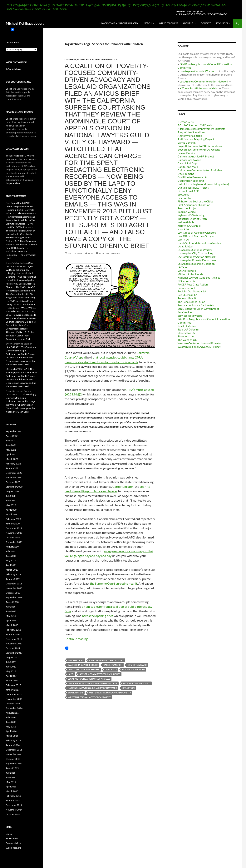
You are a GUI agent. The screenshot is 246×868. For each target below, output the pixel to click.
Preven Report (186, 288)
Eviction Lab (185, 198)
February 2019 (13, 574)
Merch (148, 23)
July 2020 (11, 496)
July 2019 (11, 551)
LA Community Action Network (197, 257)
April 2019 (11, 565)
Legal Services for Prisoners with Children (93, 683)
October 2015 (13, 759)
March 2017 (12, 680)
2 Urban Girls (186, 122)
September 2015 (14, 764)
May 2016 (11, 727)
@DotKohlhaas (13, 69)
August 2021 (12, 436)
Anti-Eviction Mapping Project (196, 139)
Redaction (128, 688)
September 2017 (14, 653)
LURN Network (187, 271)
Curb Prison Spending (191, 181)
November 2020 (14, 477)
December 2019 (14, 528)
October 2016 (13, 704)
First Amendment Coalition (194, 205)
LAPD (71, 674)
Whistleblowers (169, 23)
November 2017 (14, 644)
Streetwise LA (186, 336)
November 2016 (14, 699)
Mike (91, 253)
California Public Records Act (107, 660)
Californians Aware (189, 160)
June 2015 (11, 777)
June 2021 (11, 445)
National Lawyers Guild (136, 683)
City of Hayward (137, 665)
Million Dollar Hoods (190, 274)
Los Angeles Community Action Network (204, 81)
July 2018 (11, 607)
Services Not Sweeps (190, 316)
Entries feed (12, 838)
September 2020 (14, 487)
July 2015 (11, 773)
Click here (11, 89)
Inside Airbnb (186, 222)
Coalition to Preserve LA (192, 177)
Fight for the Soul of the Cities (195, 201)
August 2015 (12, 768)
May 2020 (11, 505)
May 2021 (11, 450)
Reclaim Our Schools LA (192, 291)
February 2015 (13, 796)
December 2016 (14, 694)
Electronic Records (134, 670)
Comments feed (14, 843)
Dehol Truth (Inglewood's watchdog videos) (203, 184)
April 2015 (11, 787)
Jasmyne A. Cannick (189, 226)
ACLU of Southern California (195, 125)
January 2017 (13, 690)
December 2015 (14, 750)
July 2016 (11, 717)
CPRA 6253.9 (111, 670)
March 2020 (12, 514)
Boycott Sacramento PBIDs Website (199, 149)
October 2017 (13, 648)
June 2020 (11, 501)
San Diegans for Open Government (198, 309)
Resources (222, 23)
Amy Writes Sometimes (192, 132)
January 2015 (13, 800)
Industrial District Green (192, 219)
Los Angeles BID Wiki (21, 156)
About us (188, 23)
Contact (206, 23)
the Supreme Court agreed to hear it (114, 583)
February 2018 (13, 630)
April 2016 (11, 731)
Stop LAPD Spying (188, 329)
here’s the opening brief (97, 616)
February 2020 (13, 519)
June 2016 (11, 722)
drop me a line (13, 183)
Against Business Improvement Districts (201, 129)
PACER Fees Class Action (193, 284)
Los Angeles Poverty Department (197, 260)
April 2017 (11, 676)
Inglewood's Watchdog (191, 215)
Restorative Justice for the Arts (196, 305)
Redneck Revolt (187, 298)
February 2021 (13, 464)
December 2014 (14, 805)
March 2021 (12, 459)
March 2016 (12, 736)
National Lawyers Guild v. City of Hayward (92, 688)
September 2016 (14, 708)
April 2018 (11, 620)
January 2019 (13, 579)
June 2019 (11, 556)
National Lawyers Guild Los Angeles (199, 278)
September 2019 (14, 542)
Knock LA (183, 229)
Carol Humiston (123, 486)
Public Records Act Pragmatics (97, 59)
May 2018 (11, 616)
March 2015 (12, 791)
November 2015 (14, 754)
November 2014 (14, 810)
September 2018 (14, 597)
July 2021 (11, 441)
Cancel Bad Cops (188, 163)
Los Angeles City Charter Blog (195, 253)
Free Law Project (188, 208)
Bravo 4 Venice (187, 153)
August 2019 (12, 547)
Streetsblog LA (186, 333)
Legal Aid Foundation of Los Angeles (89, 679)
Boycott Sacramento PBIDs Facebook (200, 146)
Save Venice (185, 312)
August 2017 (12, 657)
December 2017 (14, 639)
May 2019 (11, 560)
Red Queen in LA (187, 295)
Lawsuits (70, 59)
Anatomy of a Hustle (190, 136)
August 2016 (12, 713)
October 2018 (13, 593)
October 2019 (13, 537)
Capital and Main (188, 167)
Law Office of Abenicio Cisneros (197, 233)
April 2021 (11, 454)
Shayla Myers (76, 693)
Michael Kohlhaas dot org (25, 23)
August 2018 (12, 602)
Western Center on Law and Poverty (110, 693)
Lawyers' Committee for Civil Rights (99, 674)
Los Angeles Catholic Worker (197, 71)
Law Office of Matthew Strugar (196, 236)
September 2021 (14, 431)
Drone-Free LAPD (188, 191)
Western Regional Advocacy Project (89, 697)
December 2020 (14, 473)
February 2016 (13, 740)
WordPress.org (13, 848)
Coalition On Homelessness (84, 670)
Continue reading (78, 639)
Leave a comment (110, 253)
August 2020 (12, 491)
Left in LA (183, 239)
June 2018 (11, 611)
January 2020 (13, 524)
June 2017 (11, 667)
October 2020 (13, 482)
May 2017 (11, 671)
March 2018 (12, 625)
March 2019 (12, 570)
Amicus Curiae (76, 660)
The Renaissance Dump (191, 302)
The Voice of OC (187, 340)
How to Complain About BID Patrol (119, 23)
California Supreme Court (83, 665)
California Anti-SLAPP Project (196, 156)
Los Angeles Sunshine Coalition (196, 264)
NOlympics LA (186, 281)
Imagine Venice (187, 212)
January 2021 (13, 468)
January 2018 (13, 634)
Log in (9, 834)
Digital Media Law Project (193, 188)
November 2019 (14, 533)
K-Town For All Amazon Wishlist (199, 88)
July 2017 (11, 662)
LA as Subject (185, 246)
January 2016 (13, 745)
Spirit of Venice (187, 326)
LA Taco (182, 267)
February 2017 (13, 685)
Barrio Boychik (187, 143)
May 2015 (11, 782)
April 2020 (11, 510)
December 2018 (14, 584)
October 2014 (13, 814)
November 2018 (14, 588)
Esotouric (183, 194)
